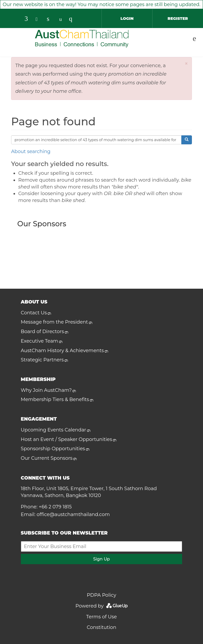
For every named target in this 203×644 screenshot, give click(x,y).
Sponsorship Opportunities (53, 449)
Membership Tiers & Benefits (55, 399)
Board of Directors (42, 332)
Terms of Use (101, 617)
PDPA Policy (102, 595)
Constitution (101, 627)
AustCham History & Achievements (62, 351)
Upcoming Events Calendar (54, 430)
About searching (31, 151)
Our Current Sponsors (47, 458)
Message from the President (54, 322)
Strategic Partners (42, 360)
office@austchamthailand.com (73, 514)
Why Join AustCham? (46, 390)
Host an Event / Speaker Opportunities (66, 439)
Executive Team (40, 341)
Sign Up (101, 559)
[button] (186, 64)
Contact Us (34, 313)
